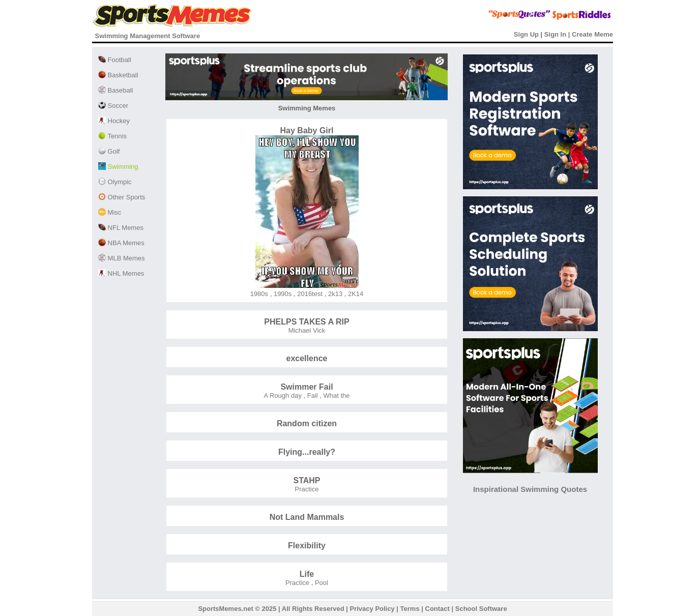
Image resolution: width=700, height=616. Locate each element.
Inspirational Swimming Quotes (530, 489)
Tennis (112, 136)
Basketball (118, 75)
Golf (109, 151)
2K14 (355, 294)
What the (336, 395)
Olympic (115, 182)
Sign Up (526, 34)
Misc (110, 212)
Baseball (115, 90)
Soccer (113, 106)
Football (115, 60)
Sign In (555, 34)
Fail (312, 395)
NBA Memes (121, 243)
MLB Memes (122, 258)
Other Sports (122, 197)
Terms (410, 609)
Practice (307, 489)
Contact (437, 609)
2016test (309, 294)
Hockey (114, 121)
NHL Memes (121, 273)
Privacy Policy (372, 609)
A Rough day (282, 395)
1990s (282, 294)
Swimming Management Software (148, 36)
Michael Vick (307, 330)
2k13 (334, 294)
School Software (481, 609)
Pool (320, 583)
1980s (259, 294)
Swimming (118, 167)
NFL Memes (121, 228)
